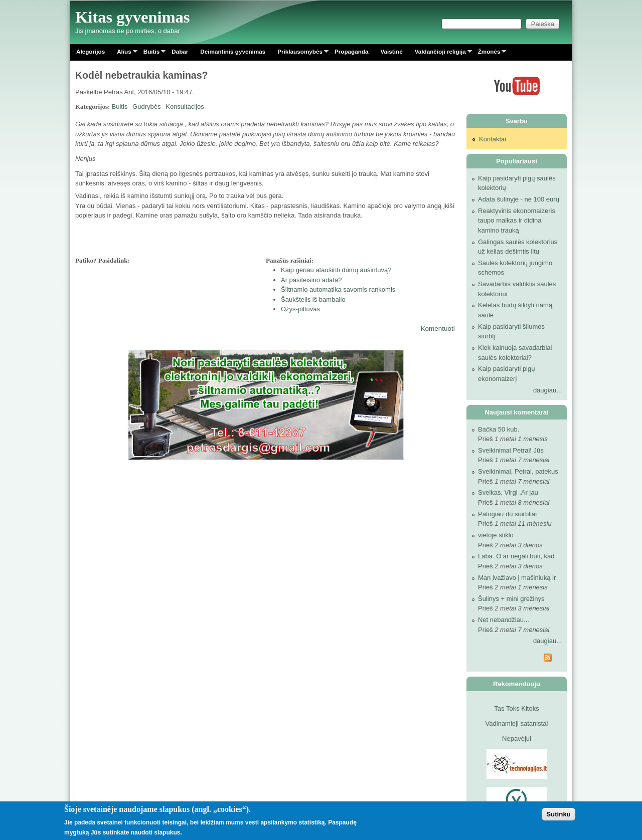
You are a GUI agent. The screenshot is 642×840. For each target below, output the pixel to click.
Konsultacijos (185, 107)
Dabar (180, 51)
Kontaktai (493, 139)
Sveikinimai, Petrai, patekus (518, 471)
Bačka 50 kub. (499, 429)
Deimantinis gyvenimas (233, 51)
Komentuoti (438, 329)
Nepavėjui (517, 739)
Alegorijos (91, 51)
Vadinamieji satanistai (517, 723)
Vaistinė (391, 51)
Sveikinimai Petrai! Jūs (511, 450)
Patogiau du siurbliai (507, 514)
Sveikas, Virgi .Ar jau (508, 492)
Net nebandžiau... (504, 620)
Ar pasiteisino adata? (311, 280)
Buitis (151, 53)
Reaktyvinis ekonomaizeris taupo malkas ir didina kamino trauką (517, 221)
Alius (124, 53)
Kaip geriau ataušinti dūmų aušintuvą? (336, 270)
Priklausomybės (300, 53)
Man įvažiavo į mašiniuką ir (517, 578)
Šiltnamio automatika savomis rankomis (338, 289)
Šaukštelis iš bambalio (313, 299)
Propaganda (352, 51)
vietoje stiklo (496, 535)
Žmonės (489, 53)
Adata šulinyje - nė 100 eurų (519, 199)
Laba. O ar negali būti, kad (516, 556)
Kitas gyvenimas (133, 17)
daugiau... (547, 390)
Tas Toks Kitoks (516, 708)
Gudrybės (146, 107)
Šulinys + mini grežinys (511, 599)
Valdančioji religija (440, 53)
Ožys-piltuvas (300, 309)
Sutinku (558, 814)
